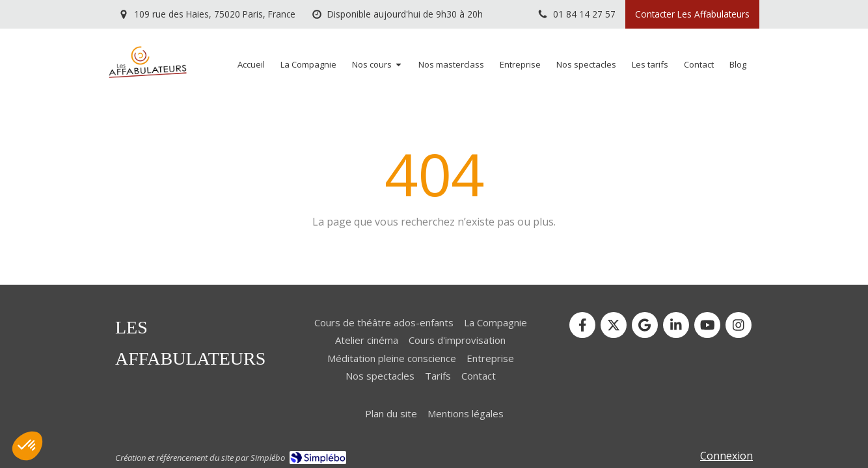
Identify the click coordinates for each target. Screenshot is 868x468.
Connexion (726, 456)
